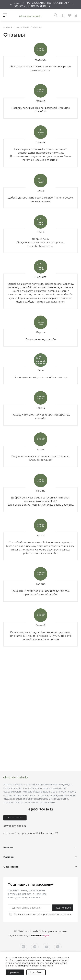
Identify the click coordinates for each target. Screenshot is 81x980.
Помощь (9, 857)
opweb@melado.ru (15, 826)
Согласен (20, 914)
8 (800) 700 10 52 (41, 810)
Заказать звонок (15, 818)
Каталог (9, 847)
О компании (11, 867)
